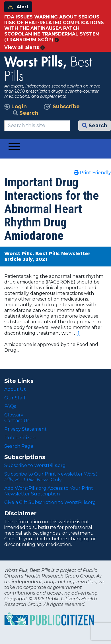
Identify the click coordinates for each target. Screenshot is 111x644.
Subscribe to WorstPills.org (35, 465)
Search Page (19, 446)
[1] (79, 333)
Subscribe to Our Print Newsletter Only (51, 477)
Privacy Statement (25, 429)
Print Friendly (92, 173)
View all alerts (24, 47)
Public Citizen (20, 438)
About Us (15, 389)
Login (16, 107)
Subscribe (62, 107)
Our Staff (15, 398)
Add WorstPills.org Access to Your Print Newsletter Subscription (49, 491)
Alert (18, 7)
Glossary (14, 415)
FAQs (10, 406)
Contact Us (17, 421)
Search (25, 113)
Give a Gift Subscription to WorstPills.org (50, 502)
